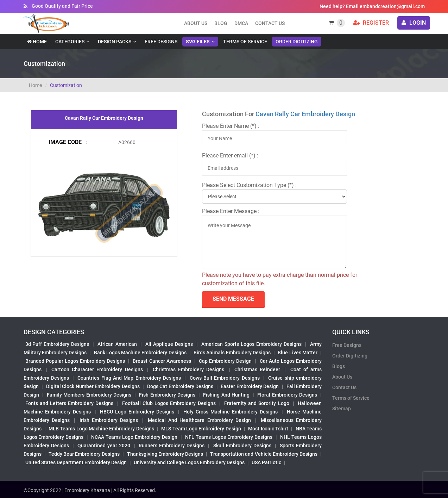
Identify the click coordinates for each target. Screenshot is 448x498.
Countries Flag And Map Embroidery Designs (129, 378)
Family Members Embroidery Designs (89, 395)
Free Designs (161, 42)
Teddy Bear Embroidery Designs (84, 454)
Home (37, 42)
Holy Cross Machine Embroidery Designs (231, 412)
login (414, 23)
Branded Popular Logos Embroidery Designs (75, 361)
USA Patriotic (266, 462)
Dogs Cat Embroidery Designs (180, 386)
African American (117, 344)
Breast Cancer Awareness (162, 361)
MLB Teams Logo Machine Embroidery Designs (101, 429)
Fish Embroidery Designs (167, 395)
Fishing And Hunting (226, 395)
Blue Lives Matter (298, 353)
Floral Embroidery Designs (287, 395)
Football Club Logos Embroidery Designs (169, 403)
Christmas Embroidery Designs (188, 369)
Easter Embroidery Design (250, 386)
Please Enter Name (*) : (231, 126)
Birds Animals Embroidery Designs (232, 353)
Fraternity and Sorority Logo (257, 403)
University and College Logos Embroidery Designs (189, 462)
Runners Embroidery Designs (172, 446)
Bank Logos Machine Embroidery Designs (140, 353)
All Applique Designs (169, 344)
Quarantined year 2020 (104, 446)
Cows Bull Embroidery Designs (225, 378)
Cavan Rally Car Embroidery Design (305, 114)
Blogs (339, 366)
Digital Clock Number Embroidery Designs (93, 386)
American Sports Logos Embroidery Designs (251, 344)
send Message (233, 299)
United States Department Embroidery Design (76, 462)
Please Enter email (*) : (230, 155)
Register (371, 23)
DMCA (241, 23)
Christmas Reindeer (257, 369)
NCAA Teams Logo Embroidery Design (134, 437)
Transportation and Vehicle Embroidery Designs (264, 454)
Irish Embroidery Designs (109, 420)
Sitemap (342, 409)
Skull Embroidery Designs (242, 446)
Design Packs (115, 42)
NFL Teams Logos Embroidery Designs (229, 437)
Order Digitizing (297, 42)
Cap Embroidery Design (225, 361)
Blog (221, 23)
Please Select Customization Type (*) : (249, 185)
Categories (70, 42)
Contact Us (270, 23)
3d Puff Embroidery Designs (57, 344)
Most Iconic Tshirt (268, 429)
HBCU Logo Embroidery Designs (137, 412)
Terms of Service (245, 42)
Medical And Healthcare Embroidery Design (199, 420)
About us (196, 23)
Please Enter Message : (231, 211)
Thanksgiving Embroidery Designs (165, 454)
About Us (342, 377)
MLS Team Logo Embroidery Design (201, 429)
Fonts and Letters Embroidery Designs (70, 403)
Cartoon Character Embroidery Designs (97, 369)
